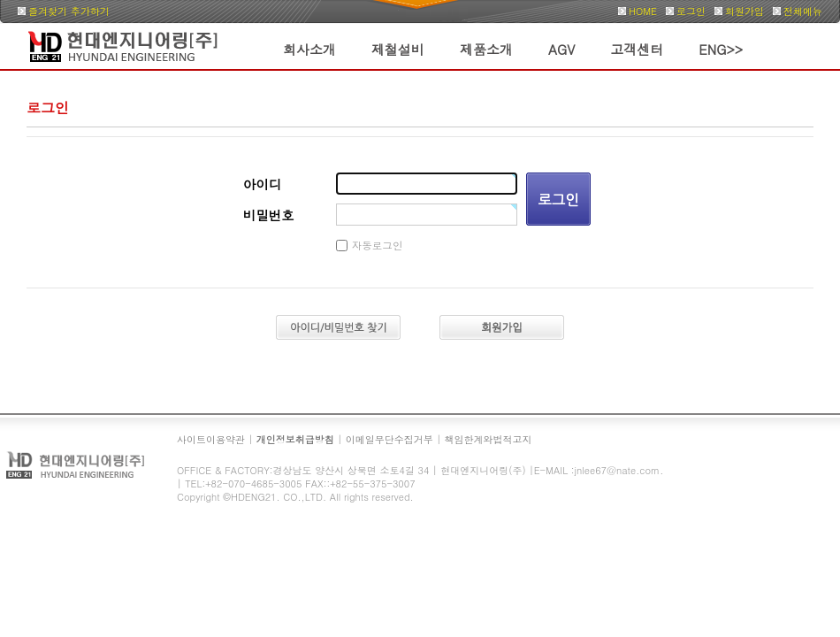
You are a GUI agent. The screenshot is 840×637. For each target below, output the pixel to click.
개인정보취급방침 (295, 439)
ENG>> (721, 49)
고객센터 (637, 49)
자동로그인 (378, 245)
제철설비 (398, 49)
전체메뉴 (803, 11)
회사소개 (309, 49)
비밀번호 (269, 215)
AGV (561, 49)
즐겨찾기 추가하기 (69, 11)
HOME (643, 11)
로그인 (691, 11)
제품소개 (486, 49)
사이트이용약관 (211, 439)
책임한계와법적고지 (489, 439)
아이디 (262, 184)
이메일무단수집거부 (389, 439)
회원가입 (745, 11)
